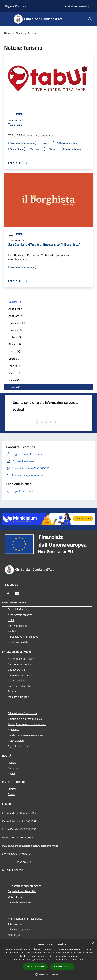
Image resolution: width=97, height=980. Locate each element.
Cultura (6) (15, 337)
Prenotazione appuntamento (24, 886)
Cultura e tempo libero (21, 664)
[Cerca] (90, 19)
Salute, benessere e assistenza (26, 735)
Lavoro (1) (14, 351)
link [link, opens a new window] (81, 960)
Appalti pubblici (17, 680)
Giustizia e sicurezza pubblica (25, 719)
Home (8, 33)
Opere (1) (14, 359)
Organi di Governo (18, 609)
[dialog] (48, 960)
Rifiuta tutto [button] (62, 966)
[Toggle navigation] (7, 19)
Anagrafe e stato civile (21, 659)
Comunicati (14, 768)
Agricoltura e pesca (19, 746)
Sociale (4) (14, 380)
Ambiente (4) (16, 309)
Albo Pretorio (15, 924)
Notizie (15, 114)
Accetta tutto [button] (35, 967)
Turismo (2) (15, 387)
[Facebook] (8, 594)
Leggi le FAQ (15, 897)
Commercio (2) (17, 323)
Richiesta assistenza (20, 902)
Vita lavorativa (16, 670)
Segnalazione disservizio (22, 891)
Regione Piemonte (16, 6)
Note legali (14, 935)
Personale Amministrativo (23, 637)
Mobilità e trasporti (19, 697)
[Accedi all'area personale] (76, 6)
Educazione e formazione (22, 713)
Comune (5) (15, 330)
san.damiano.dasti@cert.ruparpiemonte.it (33, 846)
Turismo (12, 691)
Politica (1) (14, 366)
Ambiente (14, 730)
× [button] (93, 943)
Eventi (12, 794)
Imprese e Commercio (20, 675)
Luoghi (12, 789)
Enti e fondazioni (18, 626)
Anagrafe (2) (15, 316)
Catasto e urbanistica (20, 686)
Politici (12, 631)
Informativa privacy (19, 929)
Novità (20, 33)
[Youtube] (17, 594)
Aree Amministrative (20, 615)
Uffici (11, 620)
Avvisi (11, 773)
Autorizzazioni (16, 740)
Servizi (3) (14, 373)
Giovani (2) (15, 344)
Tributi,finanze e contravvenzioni (27, 724)
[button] (49, 974)
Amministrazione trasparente (25, 919)
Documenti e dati (18, 642)
